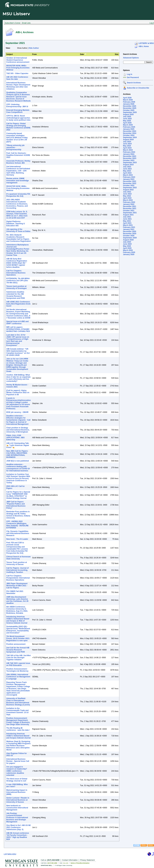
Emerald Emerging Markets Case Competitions (18, 111)
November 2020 (130, 234)
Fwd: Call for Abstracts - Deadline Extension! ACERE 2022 (18, 155)
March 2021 (128, 225)
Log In (130, 74)
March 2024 (128, 150)
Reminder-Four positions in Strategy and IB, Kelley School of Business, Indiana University (18, 515)
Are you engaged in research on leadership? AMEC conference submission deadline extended (17, 771)
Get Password (133, 77)
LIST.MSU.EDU (10, 854)
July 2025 (127, 117)
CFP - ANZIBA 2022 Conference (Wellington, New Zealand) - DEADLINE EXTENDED (17, 525)
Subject (10, 54)
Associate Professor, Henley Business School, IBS (18, 162)
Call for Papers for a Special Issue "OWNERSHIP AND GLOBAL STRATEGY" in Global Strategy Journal (18, 495)
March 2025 (128, 125)
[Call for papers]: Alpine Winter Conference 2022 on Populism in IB (18, 393)
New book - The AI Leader (17, 539)
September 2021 (130, 213)
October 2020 (129, 236)
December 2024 (130, 131)
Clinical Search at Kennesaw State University (19, 558)
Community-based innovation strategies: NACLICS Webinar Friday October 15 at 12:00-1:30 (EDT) (17, 138)
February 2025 (129, 127)
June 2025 (127, 119)
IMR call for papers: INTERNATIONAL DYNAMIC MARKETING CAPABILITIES (18, 329)
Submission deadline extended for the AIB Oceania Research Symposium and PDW (16, 295)
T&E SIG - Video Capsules (17, 73)
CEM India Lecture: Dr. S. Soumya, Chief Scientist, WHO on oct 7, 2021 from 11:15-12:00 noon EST (17, 215)
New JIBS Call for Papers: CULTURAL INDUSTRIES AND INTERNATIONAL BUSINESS (17, 454)
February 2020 (129, 252)
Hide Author (34, 48)
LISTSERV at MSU (146, 43)
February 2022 (129, 202)
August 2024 (128, 140)
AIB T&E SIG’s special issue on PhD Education (18, 664)
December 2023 (130, 156)
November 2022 (130, 183)
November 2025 (130, 108)
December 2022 (130, 181)
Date (82, 54)
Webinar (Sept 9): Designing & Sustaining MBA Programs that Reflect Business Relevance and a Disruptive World (19, 746)
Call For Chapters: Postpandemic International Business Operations (18, 578)
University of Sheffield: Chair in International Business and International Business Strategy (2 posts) (18, 702)
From (35, 54)
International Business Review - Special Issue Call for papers (18, 761)
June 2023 (127, 169)
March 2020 (128, 250)
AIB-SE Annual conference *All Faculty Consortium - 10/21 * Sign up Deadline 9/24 (18, 836)
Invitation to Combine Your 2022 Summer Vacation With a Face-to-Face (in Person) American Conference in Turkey (18, 478)
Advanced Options (131, 58)
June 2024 (127, 144)
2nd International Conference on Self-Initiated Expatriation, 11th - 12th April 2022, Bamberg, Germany (18, 171)
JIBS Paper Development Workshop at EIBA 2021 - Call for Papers (17, 586)
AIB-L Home (144, 46)
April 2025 (127, 123)
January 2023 (129, 179)
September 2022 (130, 188)
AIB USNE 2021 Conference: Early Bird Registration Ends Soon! (19, 304)
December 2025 (130, 106)
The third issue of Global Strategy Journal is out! (17, 780)
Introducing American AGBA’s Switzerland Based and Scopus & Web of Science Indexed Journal (18, 620)
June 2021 (127, 219)
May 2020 (127, 246)
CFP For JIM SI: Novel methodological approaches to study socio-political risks (18, 118)
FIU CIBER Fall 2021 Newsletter (15, 592)
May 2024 (127, 146)
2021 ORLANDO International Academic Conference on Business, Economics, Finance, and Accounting (17, 204)
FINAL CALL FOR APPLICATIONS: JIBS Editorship (15, 438)
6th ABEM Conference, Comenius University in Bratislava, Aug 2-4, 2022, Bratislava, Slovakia (17, 610)
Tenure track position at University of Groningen (17, 287)
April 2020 (127, 248)
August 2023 (128, 165)
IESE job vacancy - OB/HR (17, 412)
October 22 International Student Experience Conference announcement (18, 60)
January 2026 (129, 104)
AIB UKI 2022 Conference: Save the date (17, 78)
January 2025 (129, 129)
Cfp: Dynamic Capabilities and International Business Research (18, 533)
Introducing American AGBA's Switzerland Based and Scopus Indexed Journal (19, 736)
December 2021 (130, 206)
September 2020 (130, 238)
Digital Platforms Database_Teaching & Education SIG (16, 224)
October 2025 (129, 110)
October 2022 (129, 186)
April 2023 (127, 173)
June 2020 (127, 244)
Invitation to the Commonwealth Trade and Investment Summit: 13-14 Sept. (17, 711)
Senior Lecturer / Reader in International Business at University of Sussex (18, 800)
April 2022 (127, 198)
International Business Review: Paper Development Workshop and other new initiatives (18, 86)
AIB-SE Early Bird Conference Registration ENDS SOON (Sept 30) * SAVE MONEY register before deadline (17, 263)
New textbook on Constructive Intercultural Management (17, 808)
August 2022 (128, 190)
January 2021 (129, 229)
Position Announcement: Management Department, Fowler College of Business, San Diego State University (18, 721)
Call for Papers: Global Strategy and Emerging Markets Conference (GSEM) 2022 (18, 127)
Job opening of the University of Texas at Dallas (18, 230)
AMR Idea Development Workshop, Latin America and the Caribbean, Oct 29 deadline (17, 600)
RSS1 (144, 845)
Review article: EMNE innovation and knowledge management (18, 181)
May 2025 (127, 121)
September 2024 (130, 137)
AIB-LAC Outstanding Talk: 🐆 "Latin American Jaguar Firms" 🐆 (18, 445)
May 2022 (127, 196)
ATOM (137, 845)
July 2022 (127, 192)
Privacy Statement (87, 860)
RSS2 (151, 845)
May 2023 (127, 171)
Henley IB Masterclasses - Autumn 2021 (17, 386)
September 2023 (130, 163)
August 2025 (128, 114)
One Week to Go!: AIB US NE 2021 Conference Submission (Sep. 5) (19, 827)
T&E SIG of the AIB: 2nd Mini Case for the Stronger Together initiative (19, 658)
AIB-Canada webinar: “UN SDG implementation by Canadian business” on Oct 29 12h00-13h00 (18, 352)
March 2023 (128, 175)
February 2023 (129, 177)
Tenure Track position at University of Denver (17, 563)
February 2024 (129, 152)
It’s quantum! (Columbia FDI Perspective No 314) (18, 195)
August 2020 (128, 240)
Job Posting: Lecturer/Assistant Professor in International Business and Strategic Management (17, 818)
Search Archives (130, 54)
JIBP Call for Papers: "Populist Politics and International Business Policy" (16, 505)
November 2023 (130, 158)
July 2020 (127, 242)
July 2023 (127, 167)
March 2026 (128, 100)
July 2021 (127, 217)
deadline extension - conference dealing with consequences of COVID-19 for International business (18, 468)
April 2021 (127, 223)
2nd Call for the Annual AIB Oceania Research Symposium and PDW (18, 650)
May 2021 (127, 221)
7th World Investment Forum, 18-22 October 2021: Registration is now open (18, 638)
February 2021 (129, 227)
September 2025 (130, 112)
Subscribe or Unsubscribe (138, 88)
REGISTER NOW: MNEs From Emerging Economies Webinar (18, 68)
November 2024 (130, 133)
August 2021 (128, 215)
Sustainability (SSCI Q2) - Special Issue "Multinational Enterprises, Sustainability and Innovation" (18, 630)
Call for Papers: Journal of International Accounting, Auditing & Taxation (18, 570)
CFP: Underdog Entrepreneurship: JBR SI (17, 106)
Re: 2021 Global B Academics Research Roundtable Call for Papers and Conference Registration (19, 238)
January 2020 (129, 254)
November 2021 (130, 208)
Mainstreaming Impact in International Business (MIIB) (17, 792)
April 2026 (127, 98)
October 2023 (129, 160)
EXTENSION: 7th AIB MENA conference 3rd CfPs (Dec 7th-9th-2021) (18, 281)
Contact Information (70, 860)
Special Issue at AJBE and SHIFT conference (18, 323)
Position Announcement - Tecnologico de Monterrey (17, 670)
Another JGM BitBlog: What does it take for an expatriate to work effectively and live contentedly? (19, 378)
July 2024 (127, 142)
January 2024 (129, 154)
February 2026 (129, 102)
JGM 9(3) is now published (18, 461)
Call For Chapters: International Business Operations (16, 273)
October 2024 (129, 135)
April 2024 (127, 148)
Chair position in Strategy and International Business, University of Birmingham (18, 430)
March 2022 (128, 200)
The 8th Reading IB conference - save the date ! (18, 729)
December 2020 (130, 231)
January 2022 (129, 204)
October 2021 (129, 211)
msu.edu (66, 863)
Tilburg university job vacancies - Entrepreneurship (15, 147)
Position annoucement (16, 644)
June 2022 (127, 194)
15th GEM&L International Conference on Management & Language (18, 677)
